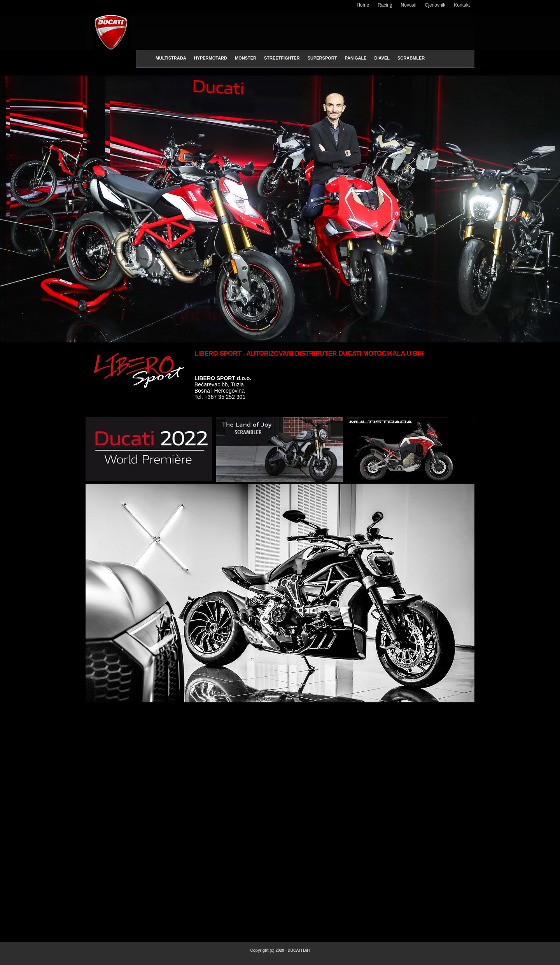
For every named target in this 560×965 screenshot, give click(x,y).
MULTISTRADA (171, 58)
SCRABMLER (411, 58)
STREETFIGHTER (282, 58)
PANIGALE (355, 58)
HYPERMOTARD (211, 58)
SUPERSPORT (322, 58)
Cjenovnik (435, 5)
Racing (385, 5)
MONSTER (246, 58)
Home (363, 5)
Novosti (409, 5)
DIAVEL (382, 58)
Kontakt (462, 5)
